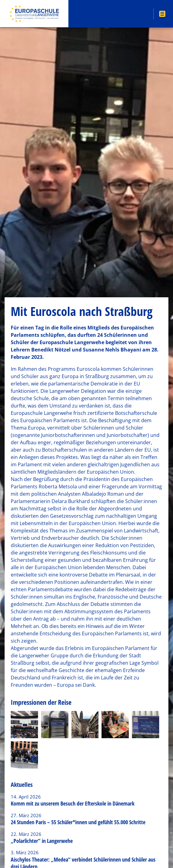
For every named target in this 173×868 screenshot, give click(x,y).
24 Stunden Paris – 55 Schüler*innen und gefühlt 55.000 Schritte (78, 822)
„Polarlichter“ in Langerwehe (42, 841)
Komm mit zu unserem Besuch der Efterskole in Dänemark (73, 803)
